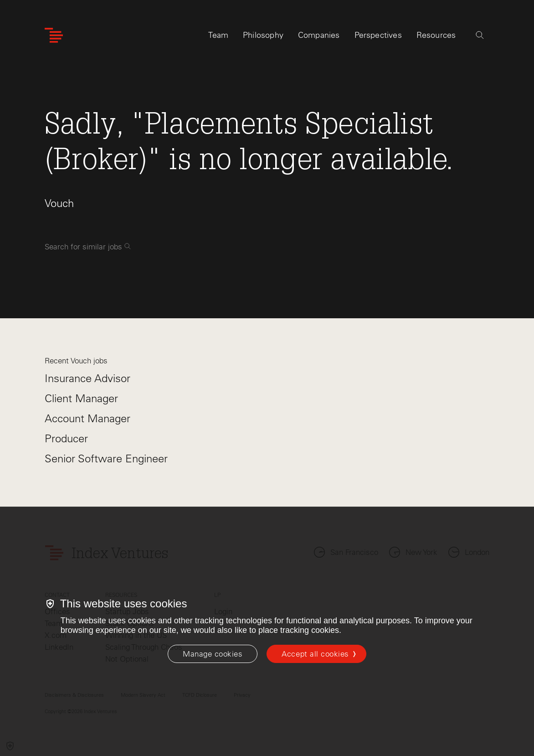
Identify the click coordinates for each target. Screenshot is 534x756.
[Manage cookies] (213, 654)
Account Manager (87, 418)
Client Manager (81, 398)
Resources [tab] (436, 35)
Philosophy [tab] (263, 35)
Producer (66, 438)
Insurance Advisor (87, 378)
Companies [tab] (319, 35)
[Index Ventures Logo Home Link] (54, 35)
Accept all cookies (315, 654)
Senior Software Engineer (106, 458)
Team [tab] (218, 35)
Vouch (59, 203)
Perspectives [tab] (378, 35)
